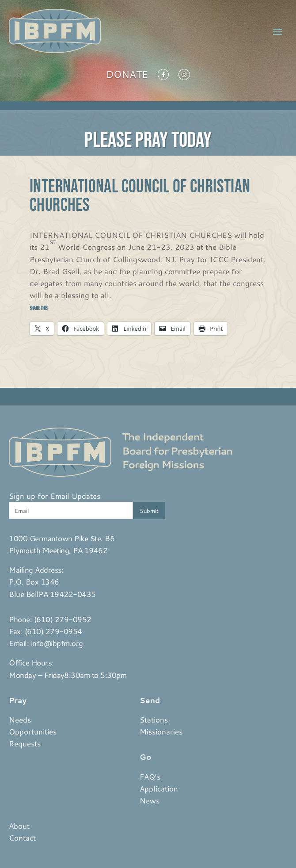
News (150, 800)
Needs (20, 719)
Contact (22, 837)
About (19, 826)
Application (159, 788)
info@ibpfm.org (57, 643)
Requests (25, 743)
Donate (127, 76)
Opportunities (33, 731)
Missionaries (161, 731)
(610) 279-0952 (63, 619)
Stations (154, 719)
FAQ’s (150, 776)
